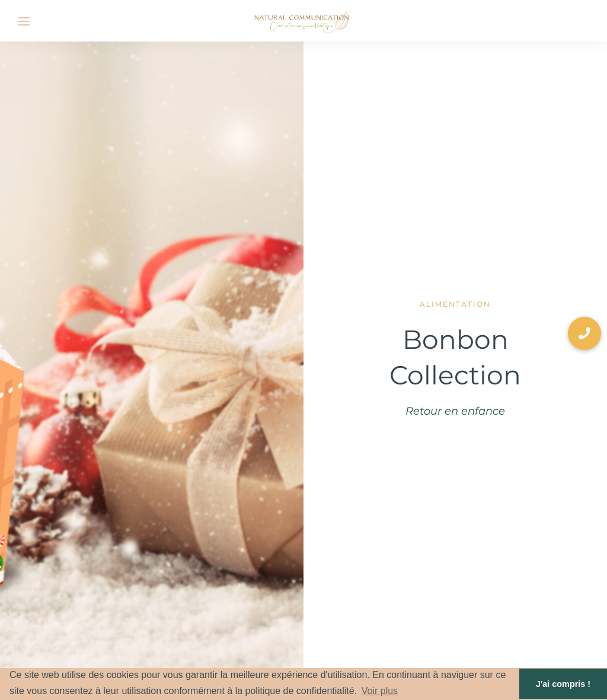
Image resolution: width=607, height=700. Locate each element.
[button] (584, 333)
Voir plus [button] (380, 691)
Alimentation (455, 304)
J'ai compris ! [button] (563, 684)
